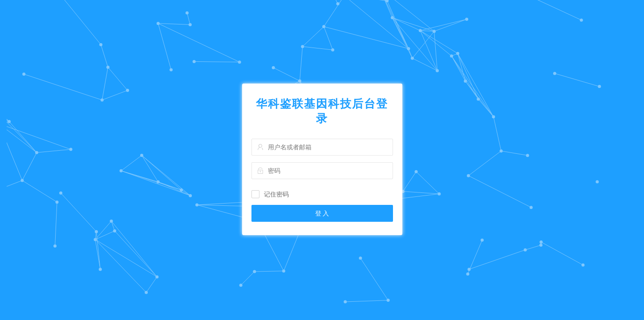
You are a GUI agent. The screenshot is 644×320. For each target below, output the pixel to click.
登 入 (322, 213)
